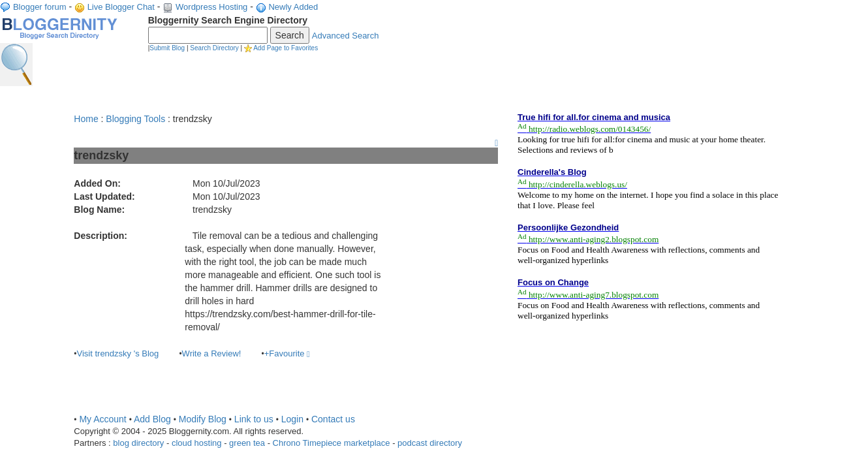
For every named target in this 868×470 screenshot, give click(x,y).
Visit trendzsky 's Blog (118, 353)
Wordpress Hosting (211, 7)
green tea (247, 443)
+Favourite (287, 353)
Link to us (254, 419)
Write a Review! (212, 353)
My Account (102, 419)
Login (292, 419)
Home (86, 119)
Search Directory (214, 48)
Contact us (333, 419)
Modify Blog (203, 419)
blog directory (138, 443)
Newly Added (293, 7)
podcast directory (430, 443)
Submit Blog (167, 48)
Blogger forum (40, 7)
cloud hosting (197, 443)
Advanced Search (346, 36)
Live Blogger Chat (121, 7)
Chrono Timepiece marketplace (332, 443)
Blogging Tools (135, 119)
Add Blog (152, 419)
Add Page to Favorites (286, 48)
